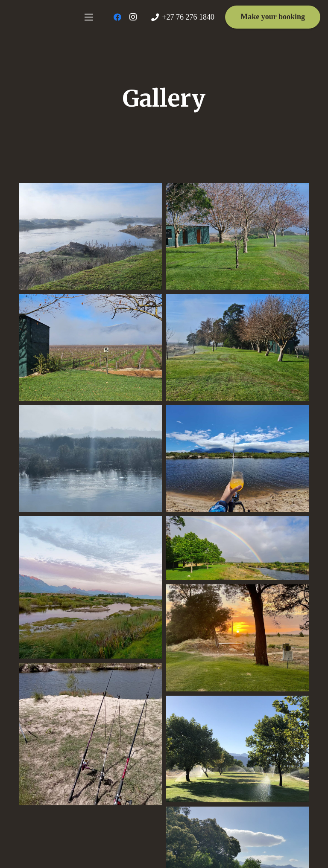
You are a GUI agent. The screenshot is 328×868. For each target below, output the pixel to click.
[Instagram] (133, 17)
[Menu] (89, 17)
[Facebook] (117, 17)
